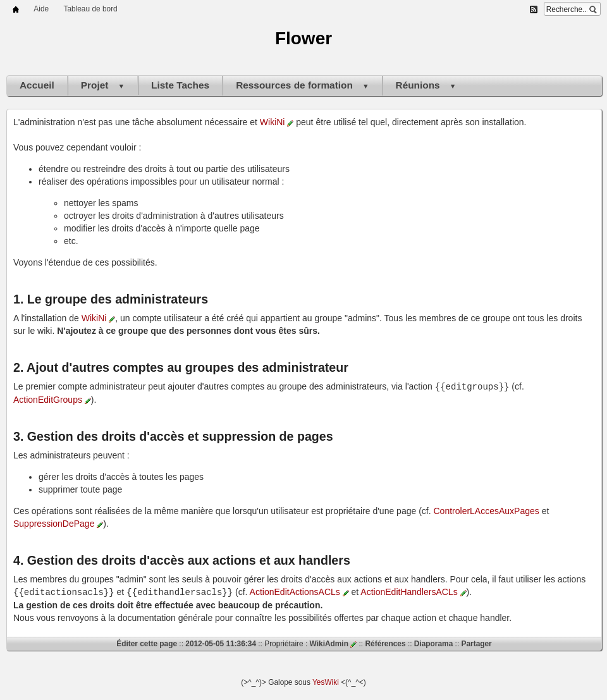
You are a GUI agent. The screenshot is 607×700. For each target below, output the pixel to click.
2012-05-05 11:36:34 (221, 642)
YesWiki (326, 681)
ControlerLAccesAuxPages (487, 510)
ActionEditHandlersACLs (413, 591)
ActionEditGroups (52, 399)
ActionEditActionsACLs (299, 591)
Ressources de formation (302, 85)
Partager (477, 642)
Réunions (426, 85)
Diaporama (433, 642)
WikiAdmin (334, 642)
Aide (41, 9)
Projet (103, 85)
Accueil (37, 85)
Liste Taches (180, 85)
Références (385, 642)
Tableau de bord (90, 9)
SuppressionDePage (58, 523)
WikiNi (277, 122)
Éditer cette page (147, 642)
